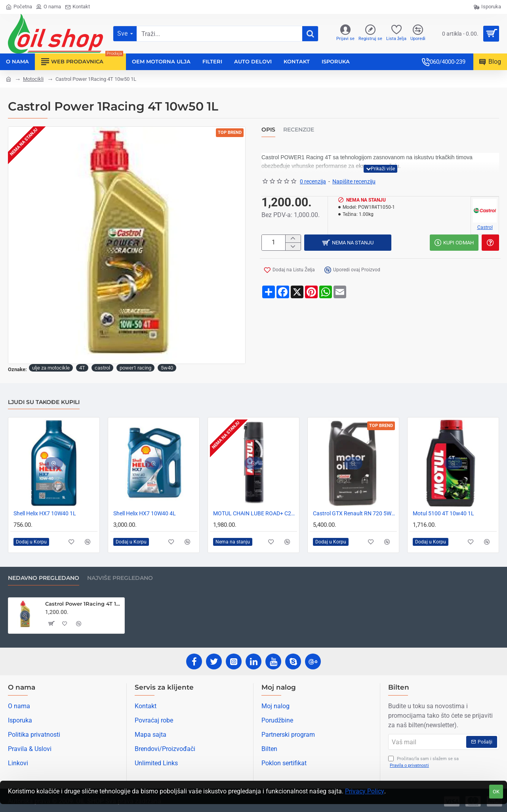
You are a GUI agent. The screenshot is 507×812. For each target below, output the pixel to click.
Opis (268, 130)
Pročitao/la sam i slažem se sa (423, 762)
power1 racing (135, 368)
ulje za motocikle (51, 368)
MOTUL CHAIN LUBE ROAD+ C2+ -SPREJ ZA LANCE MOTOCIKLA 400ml (255, 513)
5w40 (167, 368)
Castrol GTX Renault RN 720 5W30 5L (355, 513)
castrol (102, 368)
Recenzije (299, 130)
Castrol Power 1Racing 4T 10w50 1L (83, 604)
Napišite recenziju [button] (354, 181)
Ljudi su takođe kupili (44, 402)
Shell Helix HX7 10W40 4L (145, 513)
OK (496, 792)
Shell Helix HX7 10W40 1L (45, 513)
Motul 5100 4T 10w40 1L (443, 513)
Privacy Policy (365, 791)
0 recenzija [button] (313, 181)
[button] (380, 169)
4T (82, 368)
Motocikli (33, 79)
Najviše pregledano (120, 578)
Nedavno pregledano (44, 578)
